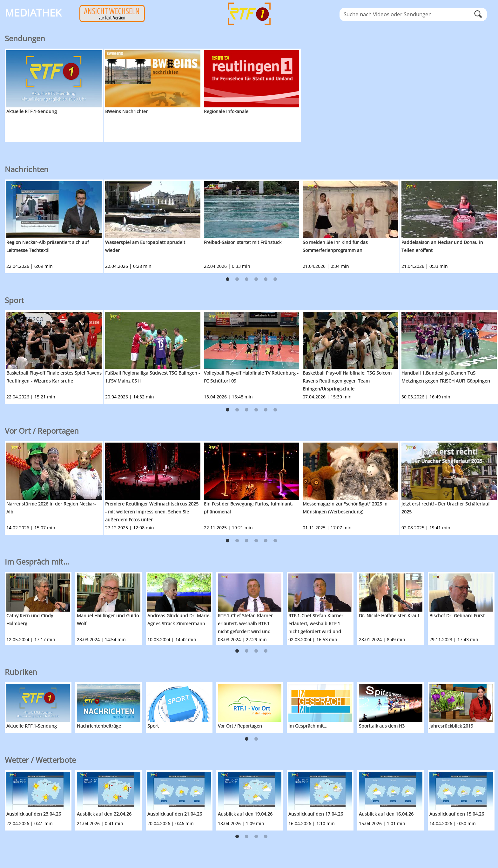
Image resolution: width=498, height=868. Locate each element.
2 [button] (237, 279)
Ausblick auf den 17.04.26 (316, 814)
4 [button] (256, 279)
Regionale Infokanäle (226, 111)
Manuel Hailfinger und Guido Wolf (108, 620)
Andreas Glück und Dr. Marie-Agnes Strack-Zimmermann (179, 620)
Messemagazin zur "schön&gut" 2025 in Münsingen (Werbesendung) (345, 508)
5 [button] (266, 279)
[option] (54, 95)
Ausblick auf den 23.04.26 (34, 814)
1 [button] (228, 279)
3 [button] (247, 279)
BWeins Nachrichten (127, 111)
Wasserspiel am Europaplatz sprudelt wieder (145, 246)
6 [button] (275, 279)
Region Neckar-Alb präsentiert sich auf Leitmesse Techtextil (48, 246)
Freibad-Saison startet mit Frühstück (243, 242)
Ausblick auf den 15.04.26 (457, 814)
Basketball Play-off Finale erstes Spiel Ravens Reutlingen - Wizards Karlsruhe (54, 377)
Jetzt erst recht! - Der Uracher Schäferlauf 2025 (446, 508)
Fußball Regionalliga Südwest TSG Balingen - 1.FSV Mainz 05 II (153, 377)
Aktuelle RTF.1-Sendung (32, 111)
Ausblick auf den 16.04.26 (386, 814)
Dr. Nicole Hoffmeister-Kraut (389, 616)
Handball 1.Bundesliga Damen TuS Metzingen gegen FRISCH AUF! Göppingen (446, 377)
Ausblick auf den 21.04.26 (175, 814)
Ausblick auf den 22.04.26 (104, 814)
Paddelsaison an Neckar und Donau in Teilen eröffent (442, 246)
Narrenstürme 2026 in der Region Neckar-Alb (51, 508)
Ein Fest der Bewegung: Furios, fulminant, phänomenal (248, 508)
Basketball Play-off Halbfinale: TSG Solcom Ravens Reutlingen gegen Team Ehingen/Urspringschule (347, 381)
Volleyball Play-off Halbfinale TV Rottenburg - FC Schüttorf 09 (251, 377)
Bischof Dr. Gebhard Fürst (457, 616)
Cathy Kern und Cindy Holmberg (30, 620)
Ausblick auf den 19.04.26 (245, 814)
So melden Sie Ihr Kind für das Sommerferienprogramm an (335, 246)
